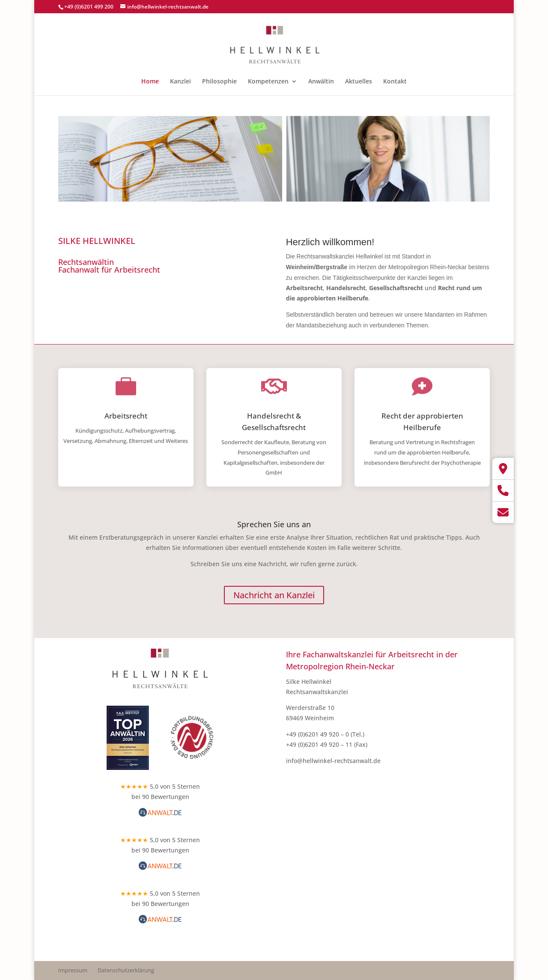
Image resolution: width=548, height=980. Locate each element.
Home (150, 82)
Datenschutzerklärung (126, 970)
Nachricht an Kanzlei (274, 595)
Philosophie (219, 82)
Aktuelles (359, 82)
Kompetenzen (268, 82)
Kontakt (395, 82)
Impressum (73, 970)
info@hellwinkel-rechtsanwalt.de (333, 761)
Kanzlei (180, 82)
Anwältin (321, 82)
